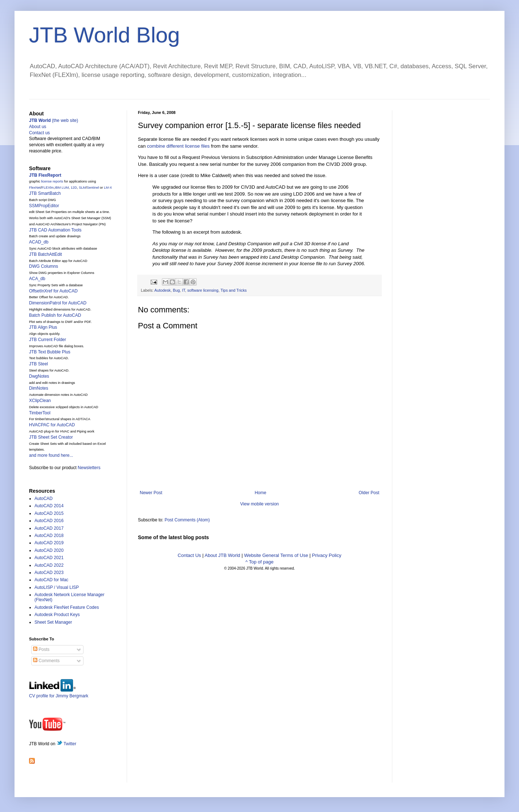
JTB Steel (38, 364)
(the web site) (54, 120)
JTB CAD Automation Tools (55, 230)
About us (38, 127)
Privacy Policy (327, 555)
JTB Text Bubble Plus (50, 352)
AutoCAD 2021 (49, 558)
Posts (41, 649)
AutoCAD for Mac (51, 580)
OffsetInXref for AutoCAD (53, 291)
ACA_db (37, 279)
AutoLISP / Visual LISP (57, 587)
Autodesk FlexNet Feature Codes (67, 607)
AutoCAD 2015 (49, 513)
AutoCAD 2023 (49, 573)
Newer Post (151, 493)
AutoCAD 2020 (49, 550)
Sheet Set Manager (53, 622)
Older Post (369, 493)
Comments (46, 661)
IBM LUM (62, 188)
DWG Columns (44, 266)
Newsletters (89, 468)
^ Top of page (259, 562)
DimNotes (39, 388)
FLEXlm (48, 188)
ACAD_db (39, 242)
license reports (52, 181)
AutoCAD (44, 499)
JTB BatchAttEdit (46, 254)
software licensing (203, 290)
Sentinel (93, 188)
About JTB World (222, 555)
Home (261, 493)
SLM (82, 188)
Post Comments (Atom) (187, 520)
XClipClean (40, 401)
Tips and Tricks (234, 290)
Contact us (39, 133)
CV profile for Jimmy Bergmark (59, 693)
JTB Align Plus (43, 327)
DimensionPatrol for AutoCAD (58, 303)
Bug (176, 290)
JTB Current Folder (48, 340)
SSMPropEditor (44, 206)
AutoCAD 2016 (49, 521)
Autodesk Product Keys (57, 615)
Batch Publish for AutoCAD (55, 315)
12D (74, 188)
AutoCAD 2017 (49, 528)
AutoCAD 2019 (49, 543)
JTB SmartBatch (45, 193)
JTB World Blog (105, 35)
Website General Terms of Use (276, 555)
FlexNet (35, 188)
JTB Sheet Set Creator (51, 437)
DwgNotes (39, 376)
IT (183, 290)
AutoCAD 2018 (49, 536)
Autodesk (162, 290)
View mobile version (260, 504)
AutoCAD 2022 (49, 565)
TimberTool (40, 413)
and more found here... (51, 455)
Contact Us (189, 555)
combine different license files (178, 146)
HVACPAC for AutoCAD (52, 425)
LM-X (108, 188)
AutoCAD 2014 (49, 506)
